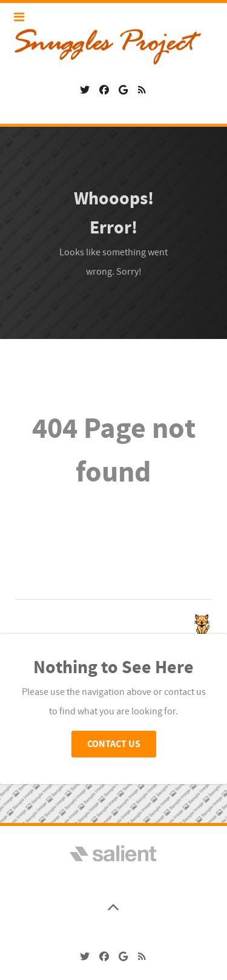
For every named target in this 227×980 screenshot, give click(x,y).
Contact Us (114, 744)
